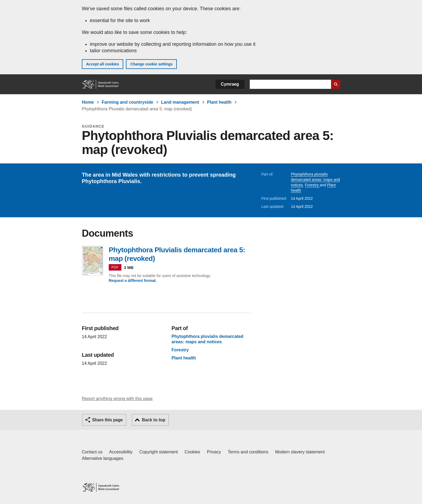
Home (88, 102)
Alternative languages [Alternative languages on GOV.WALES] (103, 458)
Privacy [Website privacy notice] (214, 452)
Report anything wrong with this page (117, 399)
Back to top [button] (154, 420)
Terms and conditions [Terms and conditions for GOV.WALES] (248, 452)
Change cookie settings (151, 64)
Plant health (219, 102)
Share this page (107, 420)
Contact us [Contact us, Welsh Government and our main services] (92, 452)
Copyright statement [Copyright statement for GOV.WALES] (159, 452)
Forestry (312, 185)
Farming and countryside (127, 102)
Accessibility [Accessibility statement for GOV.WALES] (121, 452)
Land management (180, 102)
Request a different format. (133, 281)
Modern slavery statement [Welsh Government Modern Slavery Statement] (300, 452)
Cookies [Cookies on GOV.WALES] (192, 452)
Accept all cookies (103, 64)
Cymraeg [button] (230, 84)
